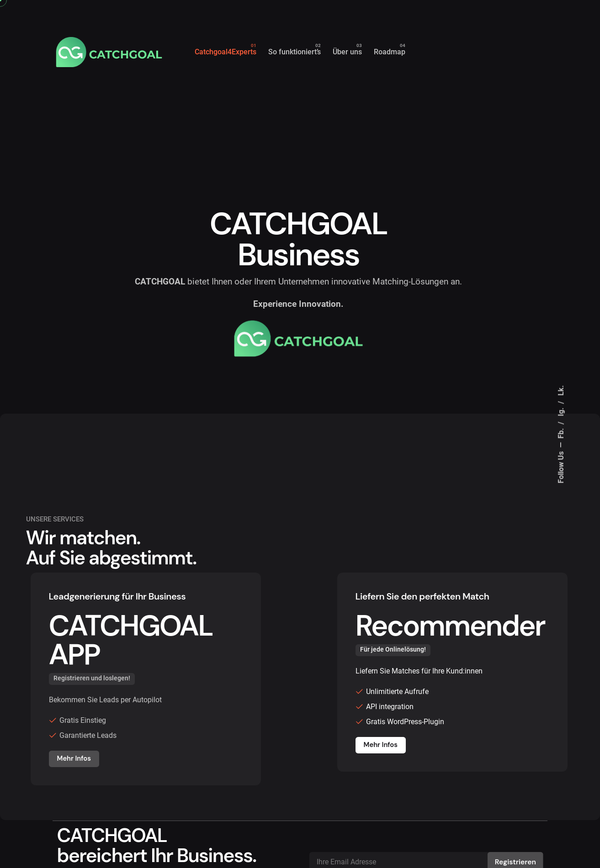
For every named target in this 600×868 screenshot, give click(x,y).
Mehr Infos (74, 758)
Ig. (561, 411)
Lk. (561, 390)
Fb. (561, 432)
